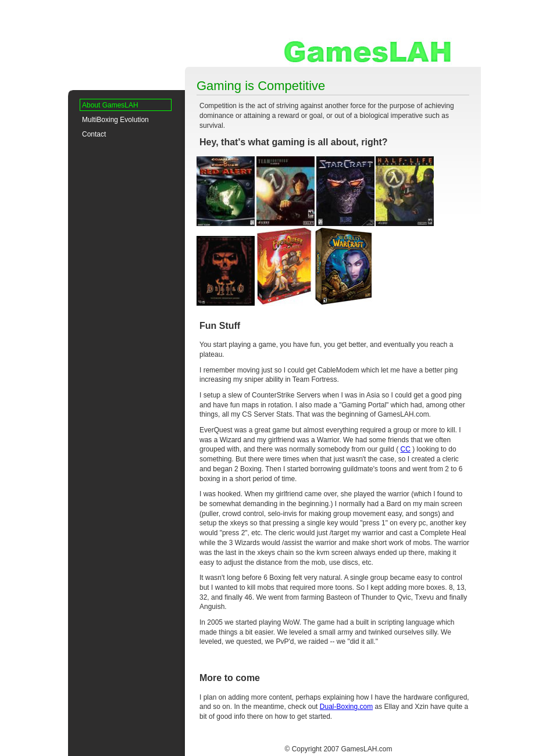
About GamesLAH (110, 105)
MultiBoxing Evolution (115, 120)
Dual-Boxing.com (346, 707)
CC (406, 449)
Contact (94, 134)
